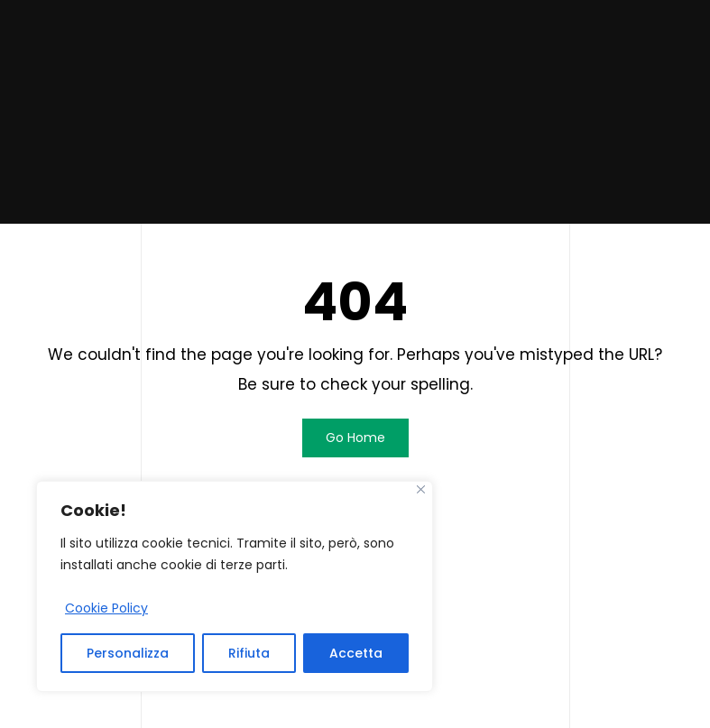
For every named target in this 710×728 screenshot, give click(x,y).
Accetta (356, 653)
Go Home (355, 438)
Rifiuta (249, 653)
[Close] (421, 489)
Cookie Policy (106, 608)
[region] (235, 586)
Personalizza (128, 653)
